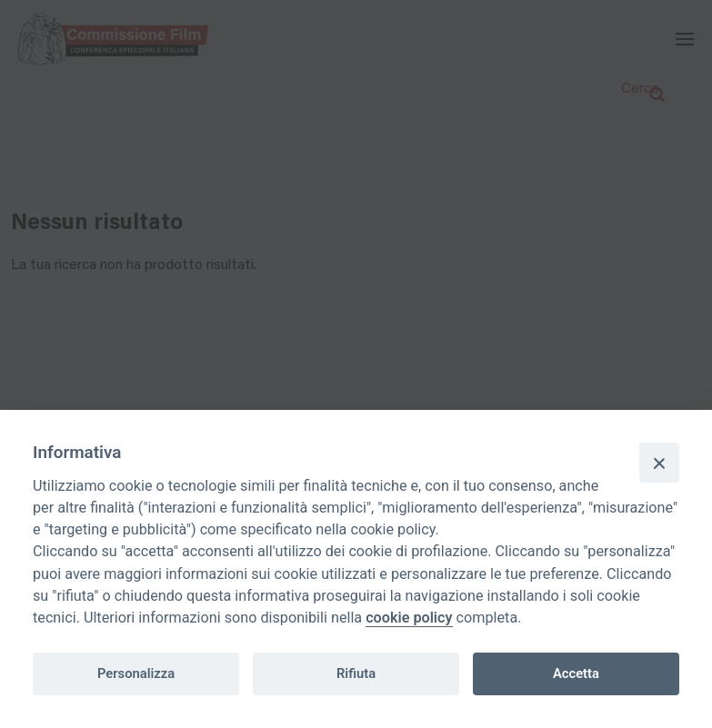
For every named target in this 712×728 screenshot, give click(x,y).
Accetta (576, 673)
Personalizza (136, 673)
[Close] (659, 463)
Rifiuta (356, 673)
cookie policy (409, 618)
